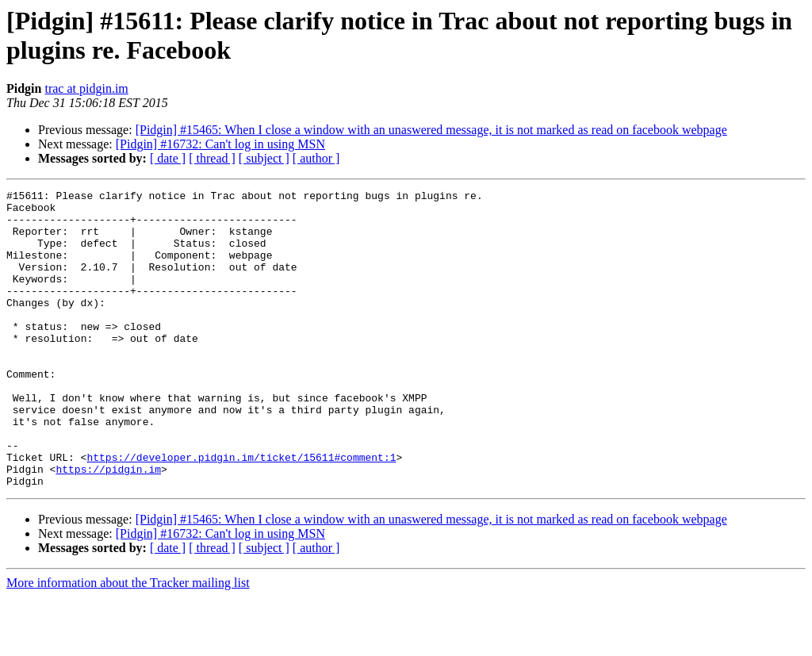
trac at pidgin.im (86, 88)
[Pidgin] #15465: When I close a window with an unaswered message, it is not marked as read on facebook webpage (431, 130)
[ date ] (168, 158)
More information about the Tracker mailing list (128, 642)
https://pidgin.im (108, 526)
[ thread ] (212, 158)
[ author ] (316, 158)
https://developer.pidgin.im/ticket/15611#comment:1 (241, 512)
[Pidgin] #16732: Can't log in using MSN (220, 144)
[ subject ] (264, 158)
